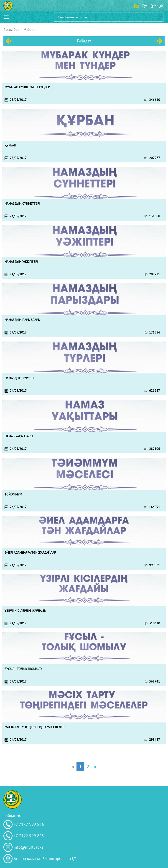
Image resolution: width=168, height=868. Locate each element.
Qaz (153, 6)
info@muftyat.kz (29, 847)
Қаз (136, 6)
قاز (161, 6)
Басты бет (11, 29)
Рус (145, 6)
